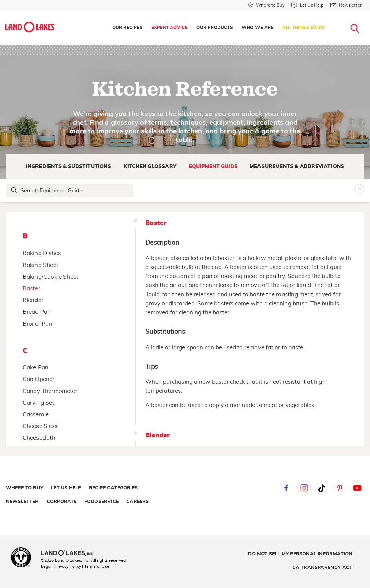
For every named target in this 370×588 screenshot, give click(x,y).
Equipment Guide (213, 166)
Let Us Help (66, 488)
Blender (33, 300)
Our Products (214, 28)
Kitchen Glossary (150, 166)
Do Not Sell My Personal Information (300, 554)
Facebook (286, 488)
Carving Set (39, 403)
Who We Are (258, 28)
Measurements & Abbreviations (297, 166)
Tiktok (322, 488)
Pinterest (340, 488)
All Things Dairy (304, 28)
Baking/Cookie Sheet (51, 277)
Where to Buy (25, 488)
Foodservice (101, 502)
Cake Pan (36, 367)
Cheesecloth (39, 438)
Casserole (36, 415)
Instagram (304, 488)
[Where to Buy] (266, 5)
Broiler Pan (38, 324)
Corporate (62, 502)
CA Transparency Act (322, 568)
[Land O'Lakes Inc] (70, 554)
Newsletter (22, 502)
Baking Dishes (42, 253)
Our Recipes (127, 28)
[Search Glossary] (70, 190)
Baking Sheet (41, 265)
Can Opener (39, 379)
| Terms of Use (96, 566)
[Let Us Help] (307, 5)
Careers (137, 502)
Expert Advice (170, 28)
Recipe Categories (113, 488)
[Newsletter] (346, 5)
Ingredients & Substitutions (69, 166)
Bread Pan (37, 312)
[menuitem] (127, 28)
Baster (31, 288)
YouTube (358, 488)
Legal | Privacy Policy (61, 566)
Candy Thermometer (50, 391)
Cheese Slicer (41, 426)
